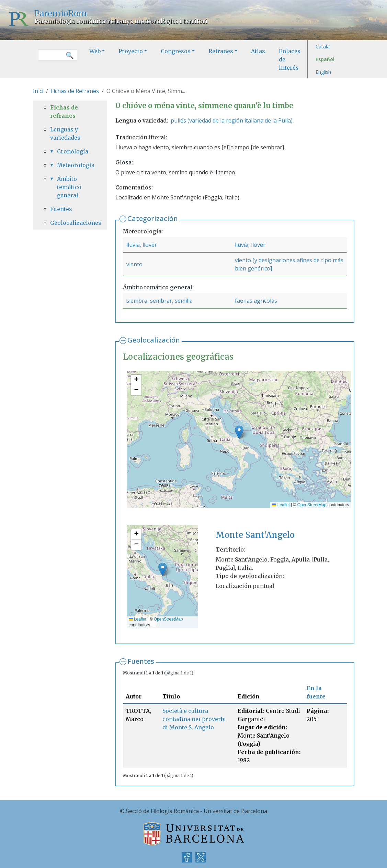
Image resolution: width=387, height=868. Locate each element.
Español (325, 59)
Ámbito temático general (69, 187)
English (323, 72)
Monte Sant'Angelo (255, 535)
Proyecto (131, 51)
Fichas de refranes (64, 112)
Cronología (73, 151)
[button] (239, 432)
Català (323, 47)
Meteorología (73, 165)
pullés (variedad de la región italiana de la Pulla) (232, 120)
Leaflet (281, 505)
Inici (38, 91)
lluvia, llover (142, 245)
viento (134, 264)
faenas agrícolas (256, 301)
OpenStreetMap (312, 505)
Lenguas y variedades (65, 134)
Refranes (221, 51)
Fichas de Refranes (75, 91)
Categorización (153, 218)
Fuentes (141, 661)
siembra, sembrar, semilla (160, 301)
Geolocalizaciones (70, 223)
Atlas (258, 51)
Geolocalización (154, 340)
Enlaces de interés (290, 59)
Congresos (176, 51)
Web (95, 51)
